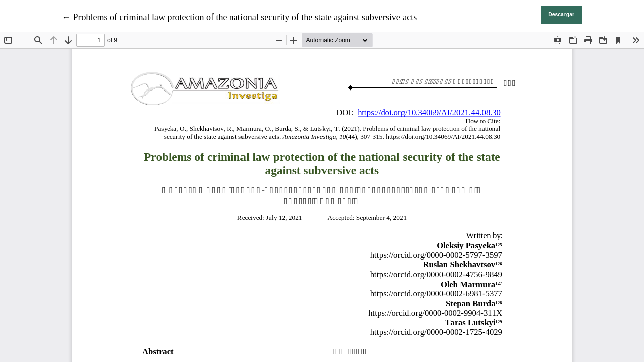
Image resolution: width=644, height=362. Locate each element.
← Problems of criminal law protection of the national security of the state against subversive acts (239, 17)
